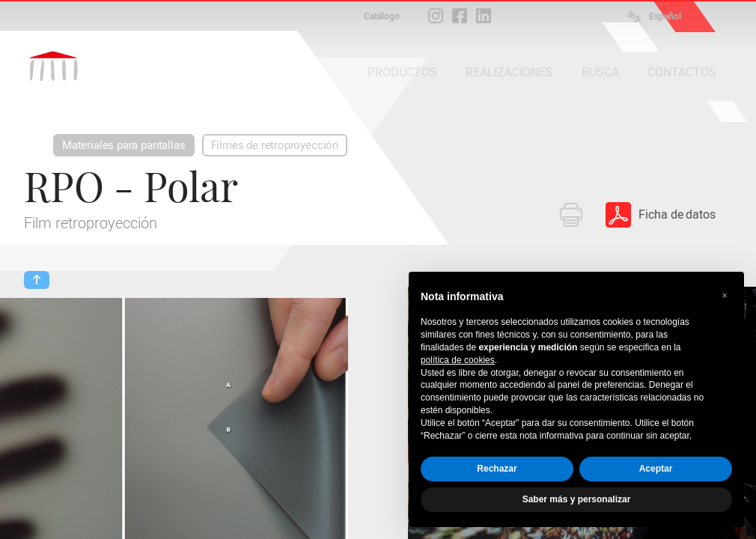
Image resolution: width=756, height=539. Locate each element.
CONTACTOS (682, 72)
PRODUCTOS (402, 72)
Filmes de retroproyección (275, 145)
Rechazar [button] (497, 469)
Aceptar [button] (656, 469)
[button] (725, 296)
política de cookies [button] (458, 360)
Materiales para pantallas (124, 145)
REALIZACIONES (509, 72)
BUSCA (600, 72)
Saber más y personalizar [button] (577, 499)
